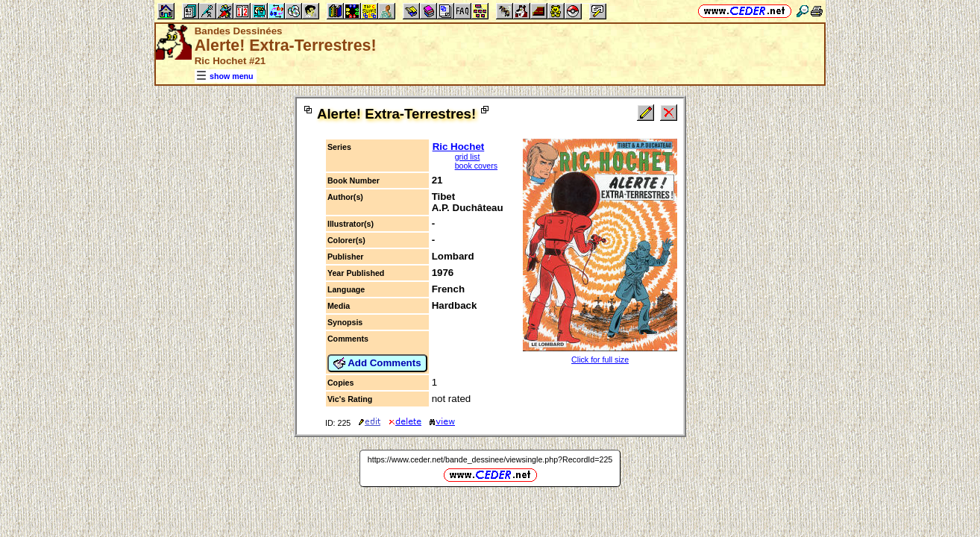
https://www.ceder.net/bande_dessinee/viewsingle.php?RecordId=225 (490, 459)
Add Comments (377, 363)
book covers (476, 166)
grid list (468, 157)
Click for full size (600, 359)
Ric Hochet (459, 147)
